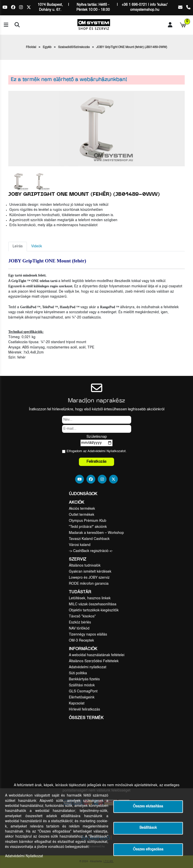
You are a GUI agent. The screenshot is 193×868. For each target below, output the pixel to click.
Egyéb (47, 47)
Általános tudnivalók (85, 566)
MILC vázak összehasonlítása (93, 604)
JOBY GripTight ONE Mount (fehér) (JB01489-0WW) (132, 47)
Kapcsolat (77, 703)
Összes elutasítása (148, 806)
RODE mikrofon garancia (89, 584)
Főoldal (31, 47)
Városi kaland (80, 545)
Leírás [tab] (18, 246)
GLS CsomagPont (83, 691)
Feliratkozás (96, 462)
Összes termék (86, 718)
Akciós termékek (82, 509)
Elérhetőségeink (82, 697)
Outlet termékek (82, 515)
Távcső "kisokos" (82, 616)
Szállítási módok (82, 685)
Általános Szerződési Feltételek (94, 661)
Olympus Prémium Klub (88, 521)
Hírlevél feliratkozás (84, 709)
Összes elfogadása (148, 850)
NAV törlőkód (79, 628)
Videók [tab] (37, 246)
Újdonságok (83, 494)
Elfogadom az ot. (97, 451)
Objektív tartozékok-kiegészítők (94, 610)
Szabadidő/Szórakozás (74, 47)
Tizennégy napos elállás (88, 635)
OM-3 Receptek (81, 641)
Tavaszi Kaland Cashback (89, 539)
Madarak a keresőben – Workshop (96, 533)
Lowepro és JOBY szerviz (89, 578)
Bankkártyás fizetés (84, 679)
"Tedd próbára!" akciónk (88, 527)
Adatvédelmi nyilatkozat (88, 667)
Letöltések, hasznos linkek (90, 598)
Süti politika (78, 673)
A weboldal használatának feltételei (97, 655)
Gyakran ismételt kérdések (90, 572)
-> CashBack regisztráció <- (91, 551)
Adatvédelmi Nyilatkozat (105, 451)
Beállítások (148, 828)
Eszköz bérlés (80, 622)
